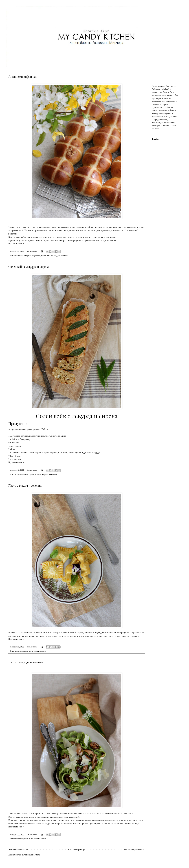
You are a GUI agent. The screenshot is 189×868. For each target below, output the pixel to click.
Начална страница (76, 850)
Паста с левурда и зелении (26, 662)
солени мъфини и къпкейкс (47, 474)
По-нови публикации (19, 850)
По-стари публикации (134, 850)
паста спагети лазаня (37, 651)
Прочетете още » (16, 244)
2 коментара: (32, 647)
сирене (32, 474)
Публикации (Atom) (31, 855)
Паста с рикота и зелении (25, 486)
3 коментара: (32, 251)
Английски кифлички (22, 77)
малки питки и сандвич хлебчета (55, 256)
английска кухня (24, 256)
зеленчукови (22, 474)
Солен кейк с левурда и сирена (29, 267)
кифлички (36, 256)
